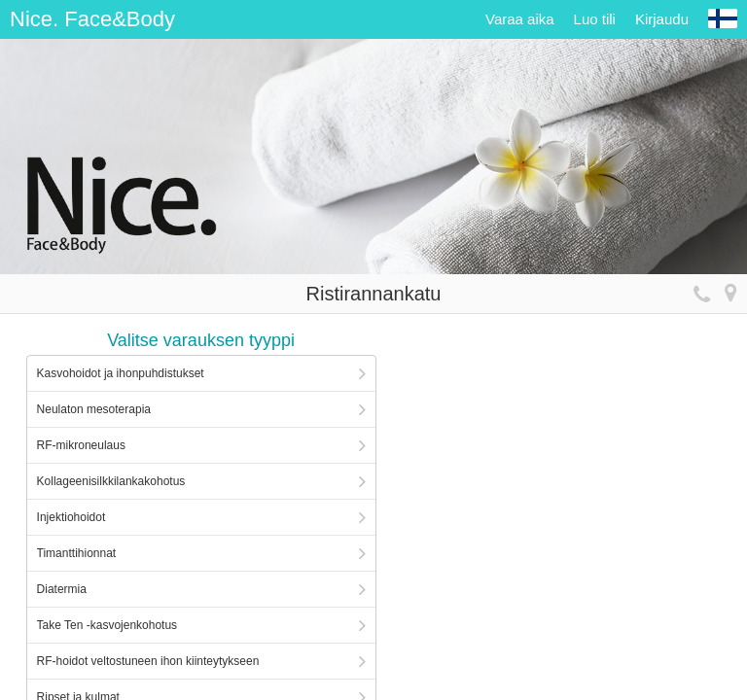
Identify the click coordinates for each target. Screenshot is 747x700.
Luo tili (595, 19)
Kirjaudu (662, 19)
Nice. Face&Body (92, 19)
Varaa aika (520, 19)
